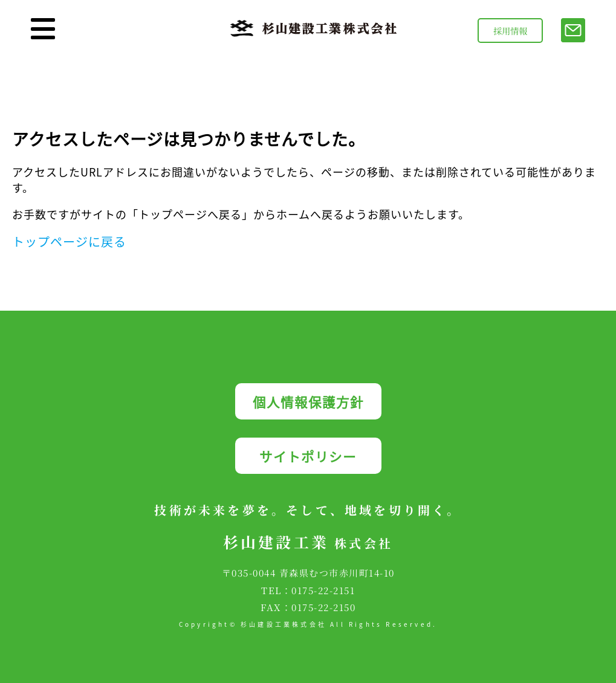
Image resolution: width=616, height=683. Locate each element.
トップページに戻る (69, 241)
